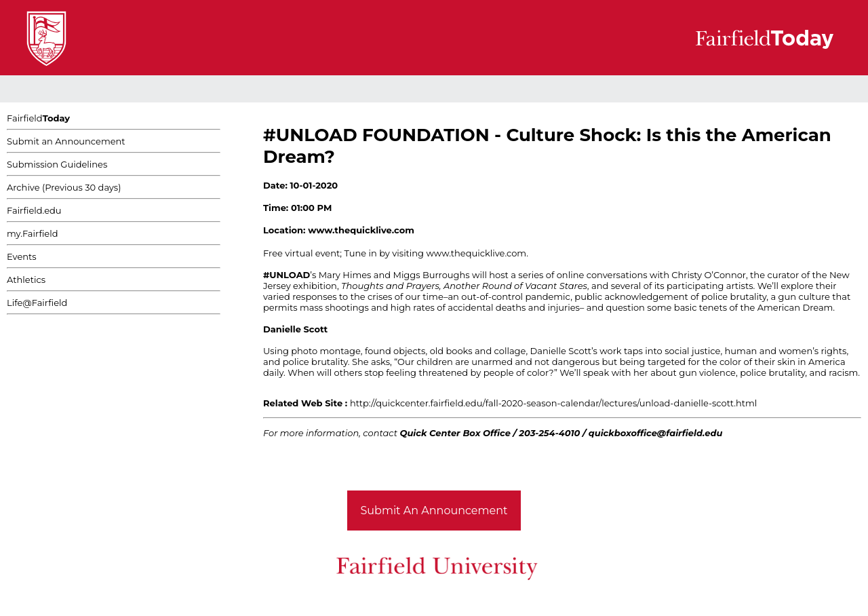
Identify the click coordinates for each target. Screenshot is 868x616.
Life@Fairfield (37, 303)
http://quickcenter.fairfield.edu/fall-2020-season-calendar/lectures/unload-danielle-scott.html (553, 403)
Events (22, 256)
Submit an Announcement (66, 141)
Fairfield (38, 118)
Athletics (26, 280)
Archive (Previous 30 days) (64, 187)
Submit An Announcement (434, 511)
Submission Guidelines (57, 164)
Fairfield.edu (34, 210)
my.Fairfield (33, 233)
